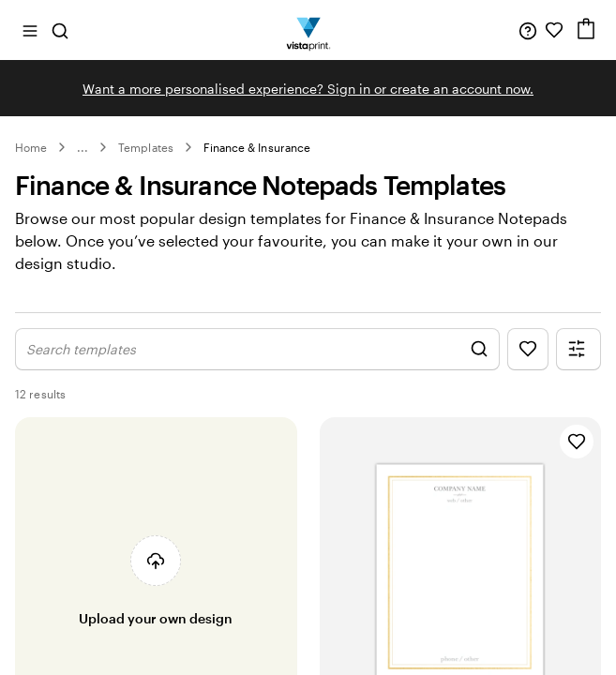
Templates (146, 147)
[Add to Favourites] (577, 461)
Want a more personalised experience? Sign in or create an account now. (308, 89)
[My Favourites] (554, 30)
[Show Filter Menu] (578, 369)
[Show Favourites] (528, 369)
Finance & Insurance (257, 147)
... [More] (83, 147)
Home (31, 147)
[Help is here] (528, 30)
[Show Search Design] (257, 369)
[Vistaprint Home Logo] (308, 30)
